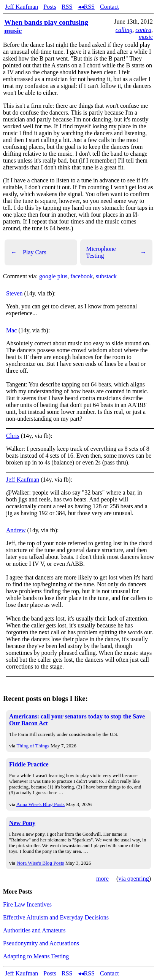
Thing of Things (33, 746)
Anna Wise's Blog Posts (40, 804)
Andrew (16, 530)
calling (124, 30)
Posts (50, 7)
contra (143, 30)
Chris (13, 436)
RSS (67, 7)
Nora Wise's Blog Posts (40, 863)
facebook (82, 276)
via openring (133, 879)
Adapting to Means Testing (36, 956)
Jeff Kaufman (21, 7)
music (146, 37)
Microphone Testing (117, 252)
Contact (109, 7)
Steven (14, 293)
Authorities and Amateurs (34, 930)
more (102, 879)
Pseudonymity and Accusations (41, 943)
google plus (53, 276)
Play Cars (29, 252)
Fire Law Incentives (27, 904)
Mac (11, 330)
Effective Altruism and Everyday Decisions (56, 917)
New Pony (22, 823)
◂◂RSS (86, 7)
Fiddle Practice (29, 764)
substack (106, 276)
